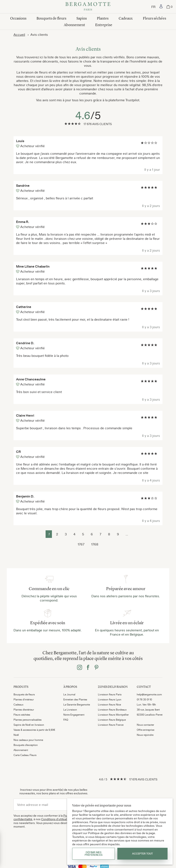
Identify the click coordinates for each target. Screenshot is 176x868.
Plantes (103, 18)
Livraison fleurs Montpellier (113, 715)
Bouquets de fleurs (51, 18)
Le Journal (69, 695)
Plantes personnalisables (28, 720)
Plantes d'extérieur (24, 710)
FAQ (66, 720)
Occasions (18, 18)
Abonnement (74, 25)
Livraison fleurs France (111, 725)
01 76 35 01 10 (144, 700)
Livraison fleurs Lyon (110, 700)
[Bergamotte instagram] (80, 668)
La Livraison (70, 710)
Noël (16, 735)
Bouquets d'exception (26, 745)
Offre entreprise (146, 730)
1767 (81, 544)
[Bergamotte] (88, 7)
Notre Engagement (74, 715)
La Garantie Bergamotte (77, 705)
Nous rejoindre (145, 735)
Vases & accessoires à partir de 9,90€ (34, 730)
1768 (95, 544)
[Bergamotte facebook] (88, 668)
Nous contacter (145, 725)
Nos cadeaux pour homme (28, 740)
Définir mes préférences (94, 854)
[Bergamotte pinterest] (96, 668)
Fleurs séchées (154, 18)
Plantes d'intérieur (24, 700)
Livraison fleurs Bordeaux (112, 710)
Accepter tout (142, 854)
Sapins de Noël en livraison (29, 725)
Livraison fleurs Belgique (112, 720)
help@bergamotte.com (149, 695)
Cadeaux (126, 18)
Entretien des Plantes (75, 700)
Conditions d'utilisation (56, 819)
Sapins (82, 18)
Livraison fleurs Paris (110, 695)
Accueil (19, 35)
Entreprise (104, 25)
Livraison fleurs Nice (109, 705)
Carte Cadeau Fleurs (25, 755)
